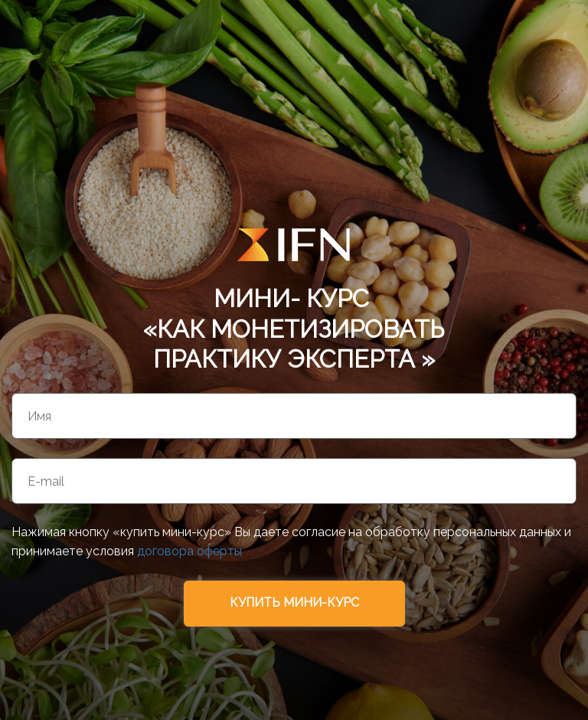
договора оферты (189, 551)
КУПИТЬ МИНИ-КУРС (294, 602)
